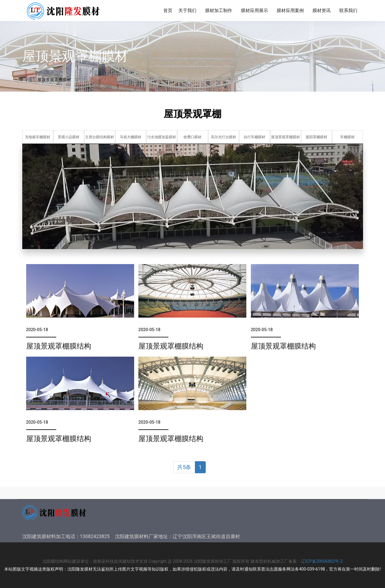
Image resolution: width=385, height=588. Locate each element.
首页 (168, 11)
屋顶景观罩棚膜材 (285, 137)
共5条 (184, 467)
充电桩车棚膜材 (38, 137)
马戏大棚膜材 (131, 137)
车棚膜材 (347, 137)
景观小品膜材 (69, 137)
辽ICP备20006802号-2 (322, 561)
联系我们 (350, 11)
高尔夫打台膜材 (223, 137)
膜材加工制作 (220, 11)
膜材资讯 (323, 11)
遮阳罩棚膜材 (316, 137)
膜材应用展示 (256, 11)
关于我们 (189, 11)
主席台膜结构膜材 (100, 137)
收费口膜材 (192, 137)
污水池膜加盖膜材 (162, 137)
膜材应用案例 (292, 11)
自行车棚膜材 (254, 137)
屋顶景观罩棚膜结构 (59, 346)
